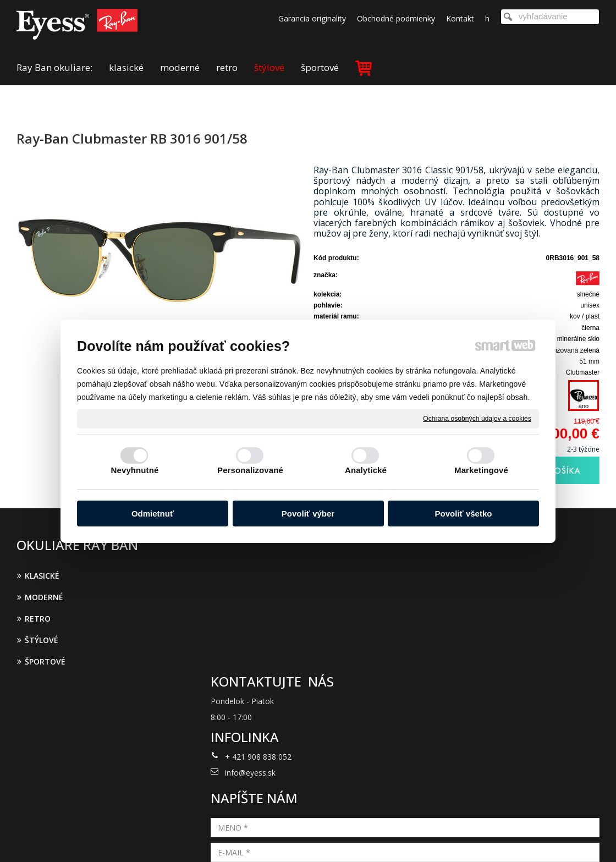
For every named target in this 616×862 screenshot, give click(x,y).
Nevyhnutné (135, 470)
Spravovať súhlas (489, 839)
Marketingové (481, 470)
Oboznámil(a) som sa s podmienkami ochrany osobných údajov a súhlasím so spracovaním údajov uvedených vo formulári (504, 698)
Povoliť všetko (464, 514)
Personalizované (250, 470)
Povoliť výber (308, 514)
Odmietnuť (153, 514)
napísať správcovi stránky (294, 839)
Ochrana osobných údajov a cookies (477, 418)
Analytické (366, 470)
